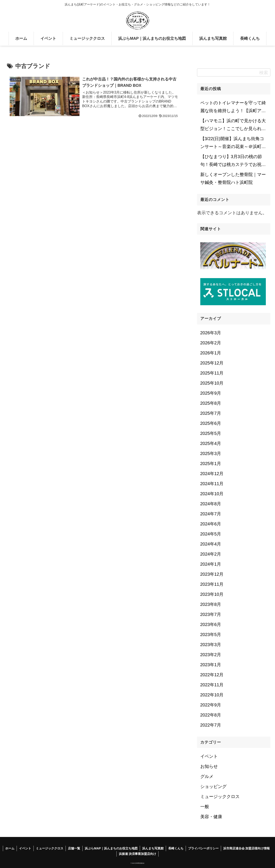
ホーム (10, 848)
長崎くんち (176, 848)
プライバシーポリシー (203, 848)
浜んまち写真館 (153, 848)
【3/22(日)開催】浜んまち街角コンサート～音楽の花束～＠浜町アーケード (233, 144)
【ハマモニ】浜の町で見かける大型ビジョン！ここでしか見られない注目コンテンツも (233, 126)
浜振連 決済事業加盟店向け (138, 854)
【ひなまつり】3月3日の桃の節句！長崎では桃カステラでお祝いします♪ (233, 162)
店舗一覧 (74, 848)
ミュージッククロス (50, 848)
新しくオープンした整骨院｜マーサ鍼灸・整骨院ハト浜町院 (233, 178)
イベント (25, 848)
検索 (264, 73)
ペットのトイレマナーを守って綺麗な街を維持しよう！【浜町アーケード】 (233, 108)
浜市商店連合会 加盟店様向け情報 (247, 848)
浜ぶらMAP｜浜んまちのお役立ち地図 (111, 848)
